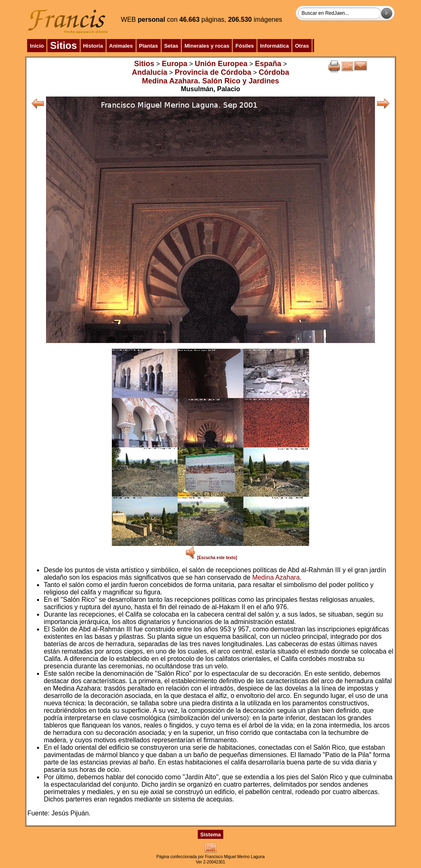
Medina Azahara (276, 577)
